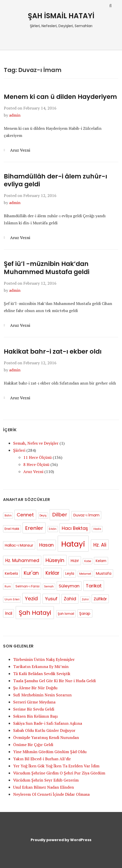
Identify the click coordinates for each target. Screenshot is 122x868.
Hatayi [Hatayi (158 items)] (73, 544)
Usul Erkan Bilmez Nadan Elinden (44, 787)
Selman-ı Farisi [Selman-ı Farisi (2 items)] (27, 586)
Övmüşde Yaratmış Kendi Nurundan (46, 737)
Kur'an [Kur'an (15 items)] (31, 573)
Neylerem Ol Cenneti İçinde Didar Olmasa (51, 794)
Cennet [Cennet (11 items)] (25, 515)
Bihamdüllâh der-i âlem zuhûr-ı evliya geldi (55, 180)
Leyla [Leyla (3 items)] (70, 574)
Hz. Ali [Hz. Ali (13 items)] (100, 545)
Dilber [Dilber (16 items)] (60, 515)
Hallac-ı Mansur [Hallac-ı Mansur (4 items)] (19, 545)
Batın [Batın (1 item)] (8, 516)
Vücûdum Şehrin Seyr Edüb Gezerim (46, 780)
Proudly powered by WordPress (61, 840)
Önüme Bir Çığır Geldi (33, 745)
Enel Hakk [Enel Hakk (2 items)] (12, 529)
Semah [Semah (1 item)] (49, 586)
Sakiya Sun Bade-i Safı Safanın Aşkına (48, 723)
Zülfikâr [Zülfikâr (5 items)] (100, 599)
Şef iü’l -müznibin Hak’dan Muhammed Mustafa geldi (47, 268)
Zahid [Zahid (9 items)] (70, 599)
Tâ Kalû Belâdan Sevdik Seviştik (42, 674)
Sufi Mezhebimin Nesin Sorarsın (42, 695)
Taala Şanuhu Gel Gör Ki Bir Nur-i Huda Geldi (54, 681)
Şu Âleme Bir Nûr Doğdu (35, 688)
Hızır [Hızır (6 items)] (75, 561)
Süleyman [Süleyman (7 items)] (69, 586)
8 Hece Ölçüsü (36, 464)
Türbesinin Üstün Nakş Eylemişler (44, 659)
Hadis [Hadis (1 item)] (97, 529)
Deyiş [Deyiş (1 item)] (43, 516)
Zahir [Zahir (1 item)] (85, 599)
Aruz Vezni (20, 150)
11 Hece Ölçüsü (37, 457)
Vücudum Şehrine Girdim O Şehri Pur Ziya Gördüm (59, 773)
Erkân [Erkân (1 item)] (53, 529)
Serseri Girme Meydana (34, 702)
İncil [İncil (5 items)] (9, 613)
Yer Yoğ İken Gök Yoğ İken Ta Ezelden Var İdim (56, 766)
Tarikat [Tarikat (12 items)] (94, 586)
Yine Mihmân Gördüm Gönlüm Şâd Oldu (50, 752)
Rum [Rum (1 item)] (8, 586)
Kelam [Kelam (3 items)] (101, 561)
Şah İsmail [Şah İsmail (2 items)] (66, 614)
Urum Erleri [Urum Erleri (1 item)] (12, 599)
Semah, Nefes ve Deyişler (36, 443)
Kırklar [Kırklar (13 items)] (53, 573)
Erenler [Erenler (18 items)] (34, 528)
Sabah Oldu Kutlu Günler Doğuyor (44, 730)
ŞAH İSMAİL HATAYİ (61, 16)
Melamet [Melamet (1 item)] (85, 574)
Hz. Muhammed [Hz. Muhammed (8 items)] (22, 560)
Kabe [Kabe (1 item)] (88, 561)
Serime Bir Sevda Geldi (34, 709)
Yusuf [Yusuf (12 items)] (51, 599)
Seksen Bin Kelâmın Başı (35, 716)
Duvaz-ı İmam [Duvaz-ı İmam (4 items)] (86, 515)
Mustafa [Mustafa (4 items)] (104, 573)
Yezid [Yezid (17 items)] (31, 599)
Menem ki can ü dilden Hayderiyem (60, 97)
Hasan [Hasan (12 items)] (46, 545)
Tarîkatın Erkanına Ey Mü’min (41, 666)
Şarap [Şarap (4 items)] (85, 613)
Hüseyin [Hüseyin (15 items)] (55, 560)
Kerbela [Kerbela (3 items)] (11, 574)
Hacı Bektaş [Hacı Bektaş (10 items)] (75, 528)
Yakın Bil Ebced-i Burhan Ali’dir (42, 759)
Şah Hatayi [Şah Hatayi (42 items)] (35, 613)
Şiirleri (19, 450)
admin (15, 115)
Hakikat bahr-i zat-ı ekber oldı (53, 351)
